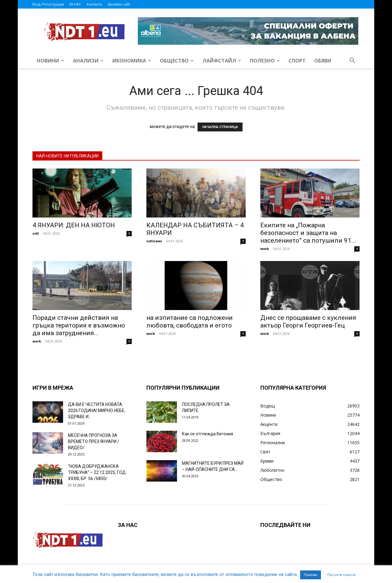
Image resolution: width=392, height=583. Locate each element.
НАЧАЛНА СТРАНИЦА (220, 127)
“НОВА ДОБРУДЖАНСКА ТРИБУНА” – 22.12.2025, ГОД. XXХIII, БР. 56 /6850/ (97, 472)
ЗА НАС (75, 4)
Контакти (94, 4)
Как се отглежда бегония (207, 434)
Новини (50, 61)
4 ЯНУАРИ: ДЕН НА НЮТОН (74, 225)
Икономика (132, 61)
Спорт (297, 61)
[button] (352, 61)
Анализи (88, 61)
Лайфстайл (222, 61)
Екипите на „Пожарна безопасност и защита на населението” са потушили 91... (308, 233)
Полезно (265, 61)
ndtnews (154, 241)
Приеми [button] (311, 575)
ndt (36, 233)
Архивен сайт (119, 4)
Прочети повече (342, 575)
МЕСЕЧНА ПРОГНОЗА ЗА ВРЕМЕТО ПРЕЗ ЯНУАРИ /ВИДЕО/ (94, 441)
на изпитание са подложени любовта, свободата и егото (190, 322)
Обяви (323, 61)
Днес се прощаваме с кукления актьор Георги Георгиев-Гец (308, 322)
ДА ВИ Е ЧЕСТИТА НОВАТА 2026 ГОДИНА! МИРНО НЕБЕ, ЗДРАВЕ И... (97, 411)
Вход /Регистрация (48, 4)
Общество (177, 61)
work (265, 249)
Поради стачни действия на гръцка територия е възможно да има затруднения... (79, 325)
